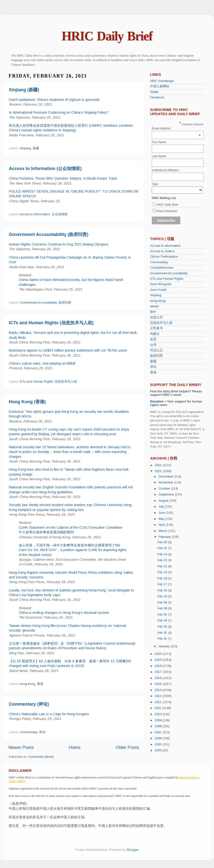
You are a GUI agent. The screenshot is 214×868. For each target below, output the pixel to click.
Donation (157, 402)
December (166, 477)
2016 (159, 678)
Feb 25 (163, 548)
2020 (159, 654)
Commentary (29, 732)
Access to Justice (162, 251)
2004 (159, 750)
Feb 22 (163, 566)
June (162, 513)
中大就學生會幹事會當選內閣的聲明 (46, 532)
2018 (159, 666)
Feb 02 (163, 633)
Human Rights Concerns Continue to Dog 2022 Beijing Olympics (59, 244)
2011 (159, 708)
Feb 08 (163, 608)
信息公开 (156, 317)
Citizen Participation (164, 257)
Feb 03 (163, 627)
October (165, 489)
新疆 (36, 148)
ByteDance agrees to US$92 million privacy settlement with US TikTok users (68, 350)
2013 (159, 696)
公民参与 (156, 328)
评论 (42, 732)
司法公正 (156, 350)
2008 (159, 726)
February (165, 537)
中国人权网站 (160, 86)
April (162, 525)
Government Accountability (38, 303)
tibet (153, 312)
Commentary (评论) (29, 704)
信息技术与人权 (66, 382)
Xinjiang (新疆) (24, 90)
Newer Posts (21, 747)
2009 (159, 720)
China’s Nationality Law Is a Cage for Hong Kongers (49, 714)
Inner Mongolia (161, 284)
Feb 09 (163, 603)
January (165, 646)
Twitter (154, 92)
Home (75, 747)
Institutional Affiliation (166, 170)
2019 (159, 660)
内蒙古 (155, 334)
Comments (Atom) (41, 757)
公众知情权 (60, 214)
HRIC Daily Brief (107, 36)
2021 (159, 471)
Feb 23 (163, 560)
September (167, 495)
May (162, 519)
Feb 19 (163, 572)
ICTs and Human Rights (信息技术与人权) (51, 323)
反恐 (153, 339)
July (162, 507)
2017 (159, 672)
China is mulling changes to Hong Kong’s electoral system (64, 613)
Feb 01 (163, 639)
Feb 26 (163, 542)
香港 (40, 684)
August (164, 501)
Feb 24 (163, 554)
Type (155, 184)
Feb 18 (163, 578)
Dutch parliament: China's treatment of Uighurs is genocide (54, 100)
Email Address (176, 128)
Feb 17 (163, 584)
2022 (159, 465)
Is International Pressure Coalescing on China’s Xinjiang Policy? (59, 112)
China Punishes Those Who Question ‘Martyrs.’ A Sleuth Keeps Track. (63, 178)
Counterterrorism (162, 268)
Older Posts (127, 747)
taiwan (154, 306)
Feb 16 (163, 590)
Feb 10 (163, 596)
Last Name (159, 156)
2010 (159, 714)
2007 (159, 732)
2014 (159, 690)
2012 (159, 702)
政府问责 (65, 303)
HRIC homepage (162, 81)
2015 (159, 684)
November (166, 482)
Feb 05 (163, 615)
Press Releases (167, 211)
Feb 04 (163, 620)
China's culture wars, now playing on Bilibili (42, 363)
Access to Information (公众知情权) (45, 169)
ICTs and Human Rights (36, 382)
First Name (159, 142)
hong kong (27, 684)
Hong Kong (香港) (27, 402)
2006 (159, 738)
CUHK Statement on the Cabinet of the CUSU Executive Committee (70, 527)
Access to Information (35, 214)
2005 (159, 744)
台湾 (153, 345)
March (163, 531)
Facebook (157, 97)
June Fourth (158, 290)
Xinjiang (25, 148)
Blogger (133, 850)
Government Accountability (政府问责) (49, 234)
